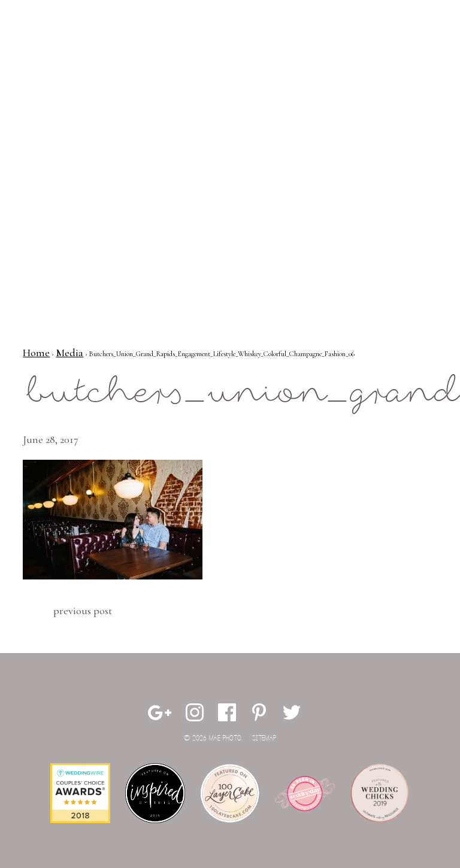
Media (69, 353)
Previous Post (83, 611)
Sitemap (264, 738)
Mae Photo (68, 48)
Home (36, 353)
